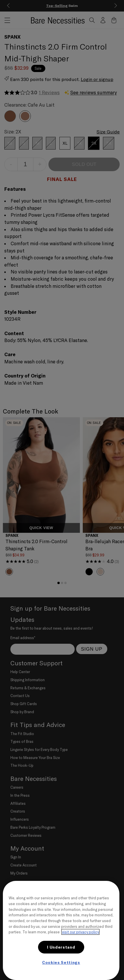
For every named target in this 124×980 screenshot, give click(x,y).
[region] (61, 930)
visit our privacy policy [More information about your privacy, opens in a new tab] (80, 932)
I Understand (61, 947)
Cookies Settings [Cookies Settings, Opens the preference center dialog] (61, 962)
